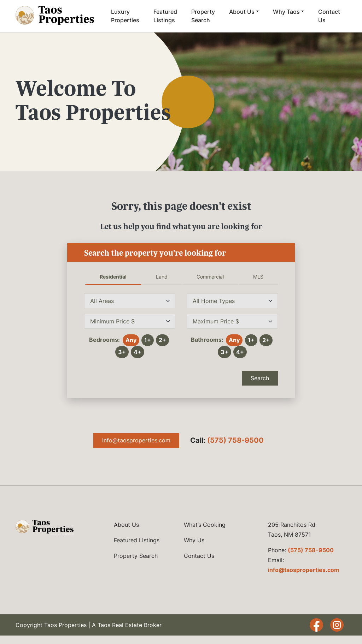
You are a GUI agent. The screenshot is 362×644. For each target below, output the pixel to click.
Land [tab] (162, 277)
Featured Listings (165, 16)
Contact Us (329, 16)
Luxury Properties (125, 16)
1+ (148, 340)
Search (260, 378)
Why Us (194, 540)
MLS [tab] (258, 277)
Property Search (203, 16)
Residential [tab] (113, 277)
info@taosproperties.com (136, 440)
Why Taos (286, 12)
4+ (138, 352)
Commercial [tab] (210, 277)
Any (131, 340)
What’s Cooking (205, 525)
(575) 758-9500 (235, 440)
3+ (122, 352)
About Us (242, 12)
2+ (162, 340)
